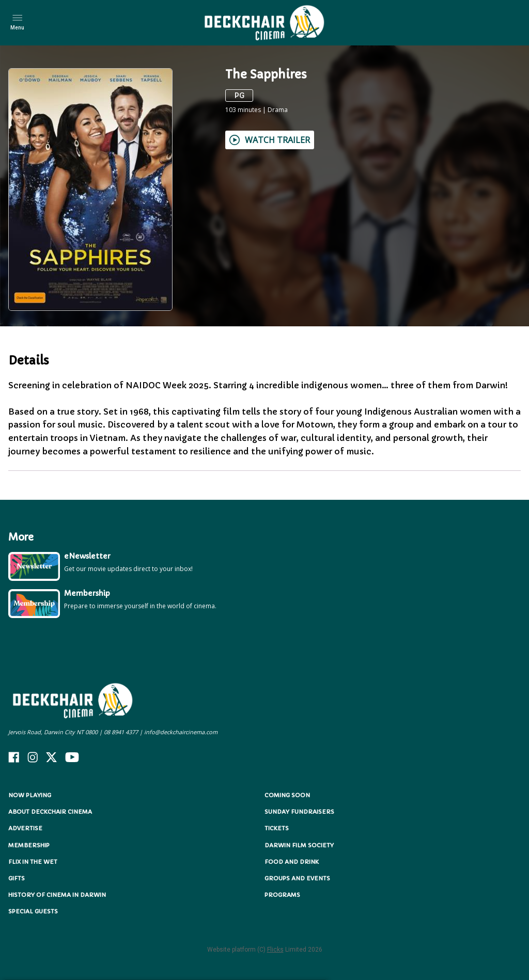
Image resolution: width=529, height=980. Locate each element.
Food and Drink (292, 862)
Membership (29, 845)
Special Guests (33, 911)
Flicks (275, 950)
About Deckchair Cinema (50, 812)
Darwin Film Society (299, 845)
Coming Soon (287, 795)
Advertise (25, 828)
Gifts (17, 878)
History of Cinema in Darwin (57, 895)
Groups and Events (297, 878)
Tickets (277, 828)
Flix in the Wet (33, 862)
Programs (282, 895)
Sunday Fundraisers (299, 812)
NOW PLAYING (30, 795)
